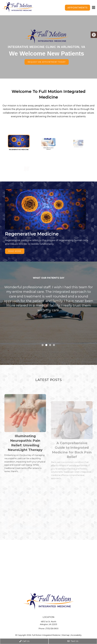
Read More (15, 251)
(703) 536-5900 (52, 629)
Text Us (73, 641)
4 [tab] (54, 345)
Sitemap (66, 635)
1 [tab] (43, 345)
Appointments (77, 8)
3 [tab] (50, 345)
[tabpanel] (48, 302)
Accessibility (76, 635)
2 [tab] (46, 345)
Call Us (24, 641)
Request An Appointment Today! (47, 62)
